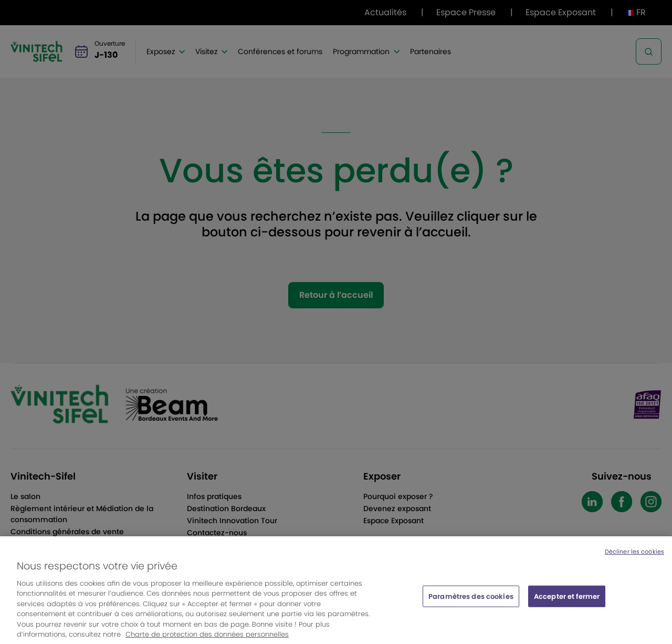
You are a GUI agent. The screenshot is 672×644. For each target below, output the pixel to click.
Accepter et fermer (567, 602)
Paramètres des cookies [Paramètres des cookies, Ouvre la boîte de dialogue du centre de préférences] (471, 602)
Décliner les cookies (634, 557)
